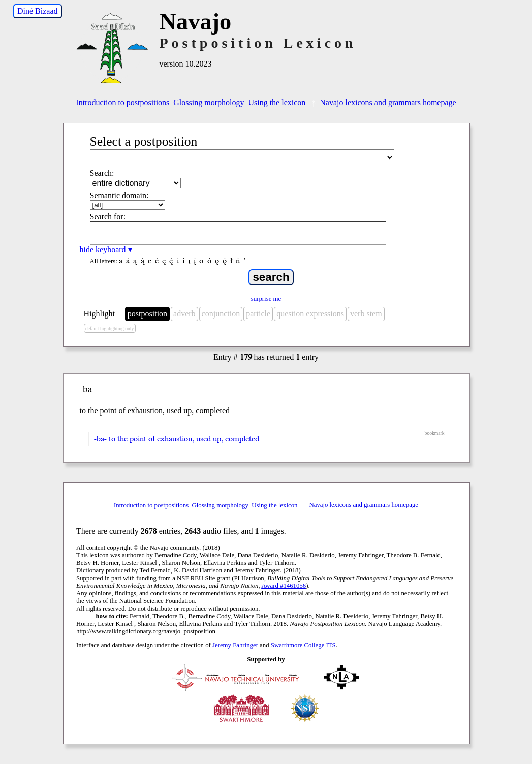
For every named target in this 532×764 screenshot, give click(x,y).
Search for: (108, 217)
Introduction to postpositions (122, 102)
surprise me (266, 299)
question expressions (310, 314)
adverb (184, 314)
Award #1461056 (284, 586)
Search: (102, 173)
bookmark (435, 433)
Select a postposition (144, 141)
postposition (147, 314)
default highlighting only (109, 328)
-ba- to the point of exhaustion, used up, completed (177, 439)
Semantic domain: (119, 195)
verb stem (366, 314)
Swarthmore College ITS (303, 645)
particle (258, 314)
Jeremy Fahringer (235, 645)
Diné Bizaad (38, 11)
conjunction (221, 314)
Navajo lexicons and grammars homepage (383, 102)
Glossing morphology (209, 102)
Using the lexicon (277, 102)
